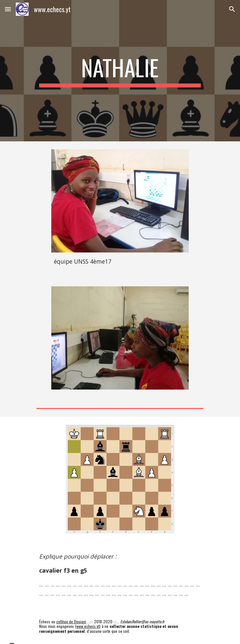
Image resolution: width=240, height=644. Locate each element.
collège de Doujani (71, 621)
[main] (120, 71)
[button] (8, 9)
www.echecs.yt (88, 626)
